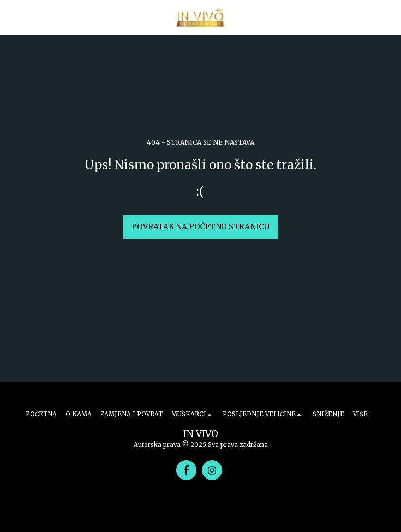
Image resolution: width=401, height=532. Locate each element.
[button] (12, 17)
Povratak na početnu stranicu (200, 226)
